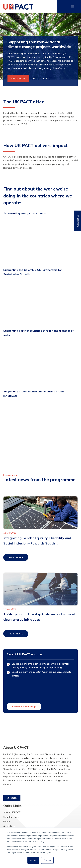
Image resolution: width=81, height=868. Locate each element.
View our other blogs (24, 706)
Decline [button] (47, 860)
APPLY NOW (18, 79)
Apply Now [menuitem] (9, 826)
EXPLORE (12, 798)
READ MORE (16, 557)
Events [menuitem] (7, 821)
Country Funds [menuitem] (11, 817)
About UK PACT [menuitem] (12, 812)
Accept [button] (33, 860)
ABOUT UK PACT (42, 79)
